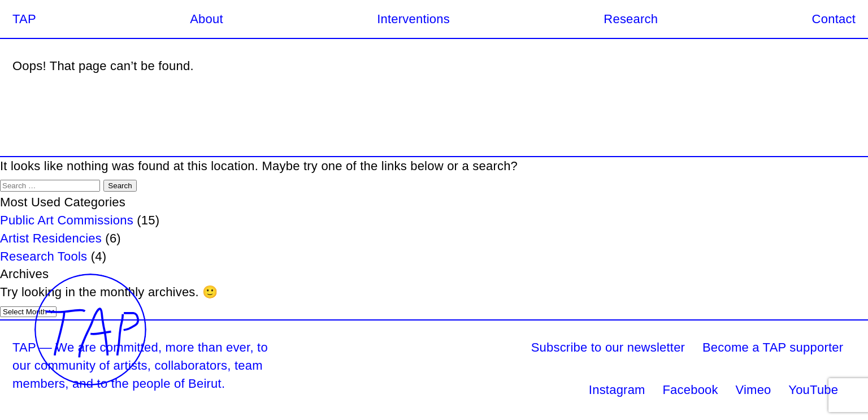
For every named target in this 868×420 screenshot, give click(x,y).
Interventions (413, 19)
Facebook (690, 390)
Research (631, 19)
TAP (24, 19)
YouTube (813, 390)
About (207, 19)
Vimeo (754, 390)
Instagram (617, 390)
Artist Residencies (51, 238)
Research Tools (44, 256)
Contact (834, 19)
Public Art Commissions (67, 220)
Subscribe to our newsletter (608, 347)
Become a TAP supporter (773, 347)
